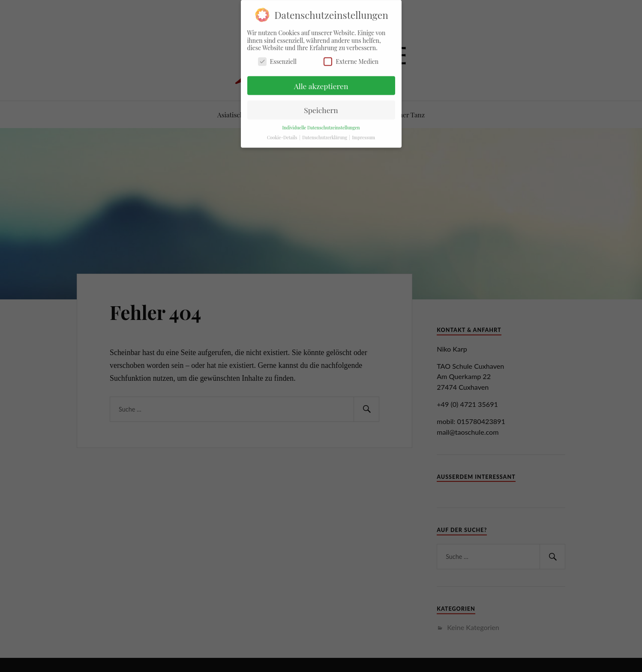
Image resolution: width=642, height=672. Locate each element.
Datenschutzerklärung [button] (325, 135)
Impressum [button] (364, 135)
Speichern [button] (321, 108)
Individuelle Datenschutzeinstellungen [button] (321, 125)
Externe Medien (351, 59)
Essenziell (277, 59)
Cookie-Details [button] (283, 135)
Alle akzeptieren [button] (321, 83)
